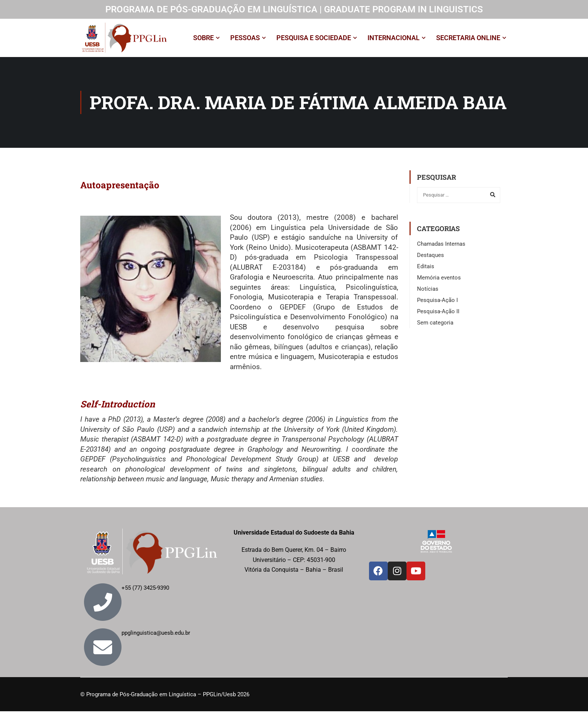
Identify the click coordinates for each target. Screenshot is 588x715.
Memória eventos (439, 281)
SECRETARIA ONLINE (468, 40)
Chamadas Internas (441, 248)
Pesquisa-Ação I (437, 304)
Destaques (430, 259)
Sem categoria (435, 326)
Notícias (428, 293)
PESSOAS (245, 40)
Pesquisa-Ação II (438, 315)
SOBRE (203, 40)
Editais (426, 270)
